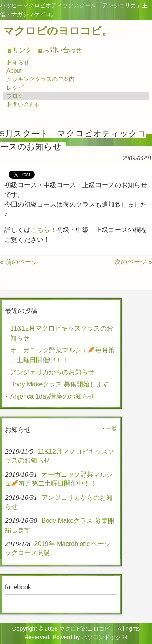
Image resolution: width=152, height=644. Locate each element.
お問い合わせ (62, 50)
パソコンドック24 (105, 637)
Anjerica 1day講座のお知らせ (52, 396)
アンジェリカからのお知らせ (52, 372)
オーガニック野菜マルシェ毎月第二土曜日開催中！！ (62, 355)
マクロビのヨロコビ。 (58, 31)
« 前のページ (19, 262)
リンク (22, 50)
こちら (40, 230)
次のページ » (133, 262)
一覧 (111, 429)
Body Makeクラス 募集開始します (60, 384)
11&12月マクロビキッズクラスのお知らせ (62, 333)
